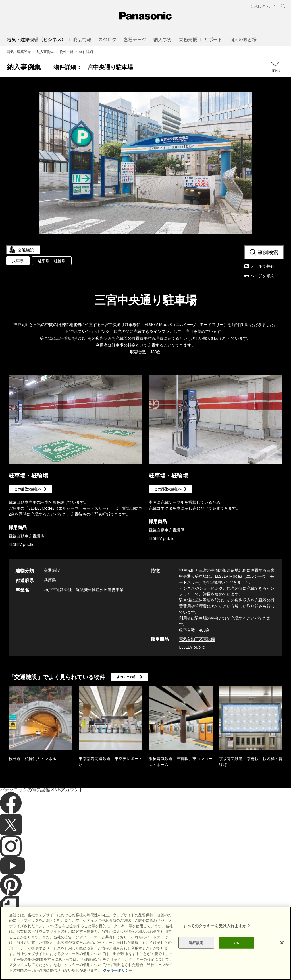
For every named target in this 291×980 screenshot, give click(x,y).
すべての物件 (127, 677)
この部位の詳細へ (28, 489)
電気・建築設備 (19, 52)
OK (237, 954)
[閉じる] (282, 954)
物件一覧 (66, 52)
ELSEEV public (21, 544)
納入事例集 (45, 52)
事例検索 (268, 252)
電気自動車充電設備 (26, 536)
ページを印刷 (262, 276)
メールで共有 (262, 266)
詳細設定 (196, 954)
